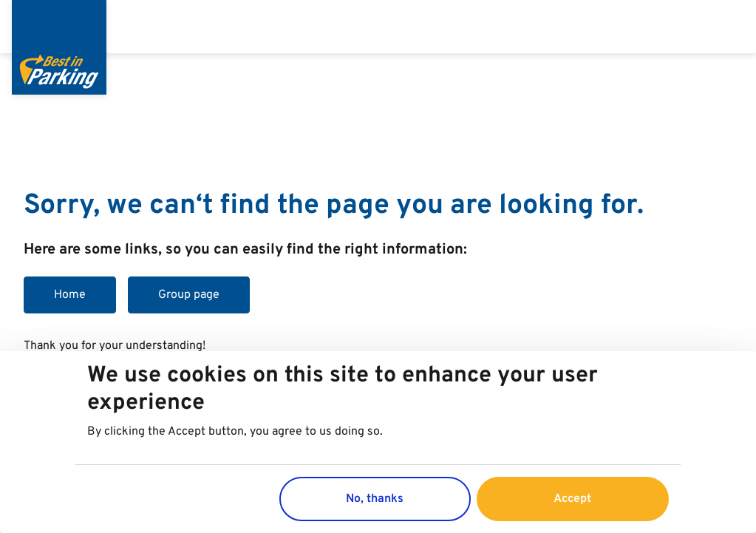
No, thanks (375, 499)
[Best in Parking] (59, 47)
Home (70, 295)
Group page (189, 295)
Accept (572, 499)
